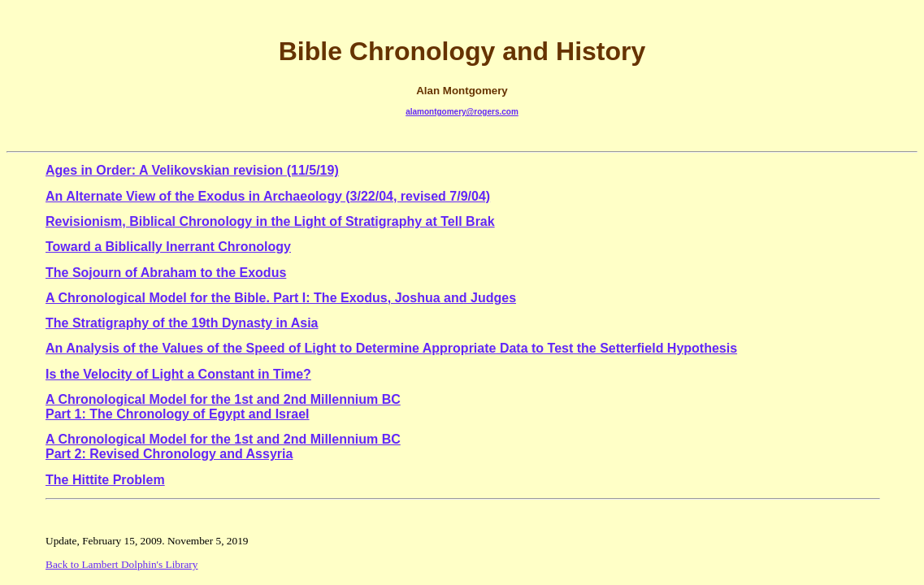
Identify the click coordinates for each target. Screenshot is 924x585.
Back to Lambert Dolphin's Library (121, 564)
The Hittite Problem (105, 480)
